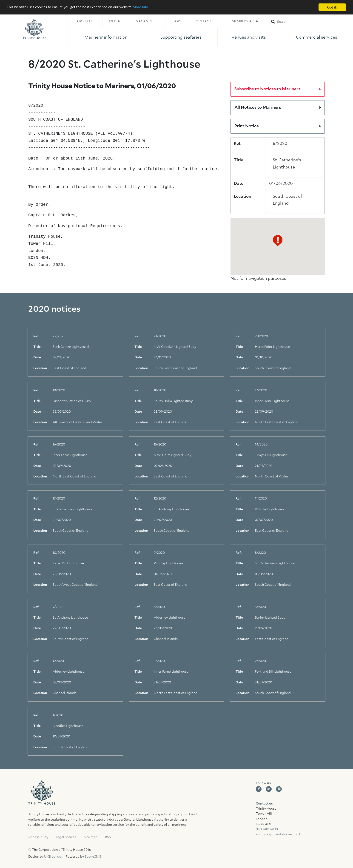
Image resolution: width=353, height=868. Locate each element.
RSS (108, 837)
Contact (203, 21)
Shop (175, 21)
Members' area (245, 21)
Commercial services (317, 37)
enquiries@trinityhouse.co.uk (278, 834)
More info (141, 7)
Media (114, 21)
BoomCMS (93, 857)
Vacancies (146, 21)
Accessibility (38, 837)
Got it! (332, 7)
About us (85, 21)
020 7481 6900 (267, 829)
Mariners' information (106, 37)
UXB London (54, 857)
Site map (91, 837)
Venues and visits (249, 37)
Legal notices (66, 837)
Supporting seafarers (181, 37)
